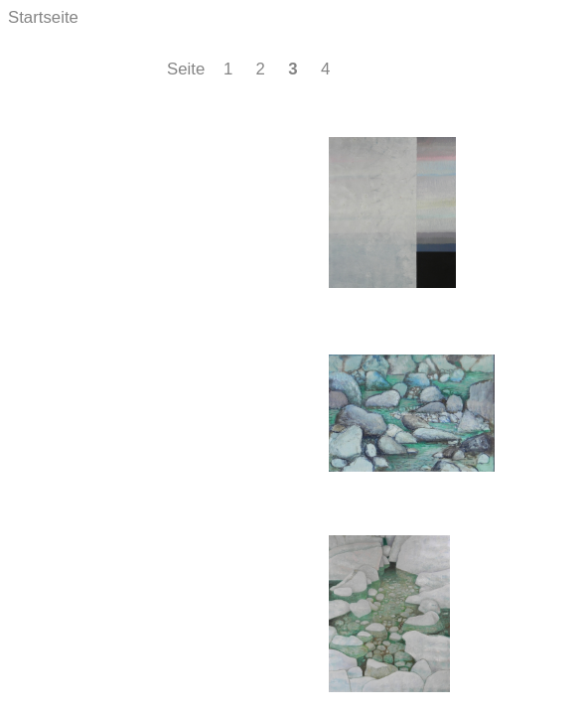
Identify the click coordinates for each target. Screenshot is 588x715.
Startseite (43, 17)
